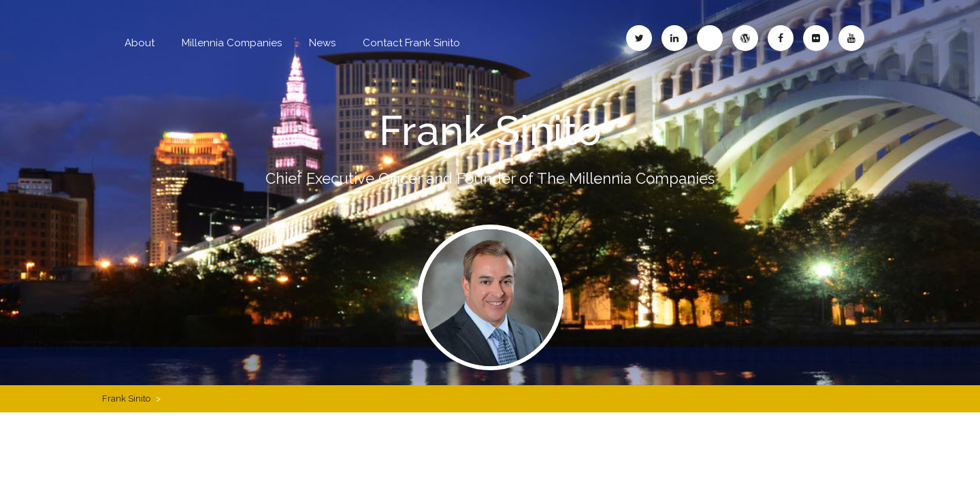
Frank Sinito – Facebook (781, 38)
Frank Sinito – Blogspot (710, 38)
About (140, 43)
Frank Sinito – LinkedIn (674, 38)
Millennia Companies (232, 43)
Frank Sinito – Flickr (816, 38)
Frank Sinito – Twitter (639, 38)
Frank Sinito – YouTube (851, 38)
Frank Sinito (490, 131)
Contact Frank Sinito (411, 43)
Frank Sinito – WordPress (745, 38)
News (322, 43)
